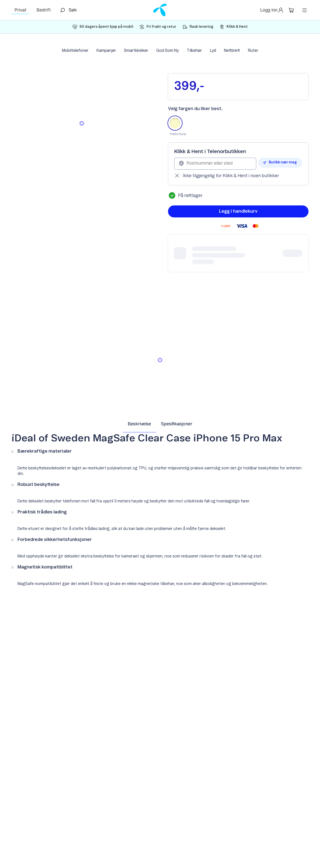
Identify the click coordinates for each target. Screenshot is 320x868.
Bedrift (44, 10)
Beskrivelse (139, 424)
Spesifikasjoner (177, 424)
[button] (272, 10)
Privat (20, 10)
